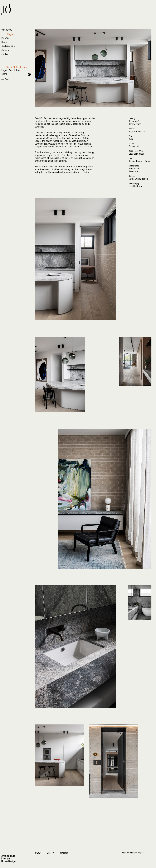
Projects (11, 34)
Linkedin (51, 853)
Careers (5, 50)
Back (6, 80)
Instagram (64, 853)
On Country (7, 30)
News (4, 42)
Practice (6, 38)
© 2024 (38, 853)
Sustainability (8, 46)
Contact (5, 55)
